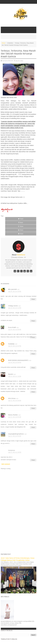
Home (4, 43)
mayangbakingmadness (16, 434)
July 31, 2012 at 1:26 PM (15, 452)
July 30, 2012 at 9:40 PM (15, 363)
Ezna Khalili (12, 327)
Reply (33, 299)
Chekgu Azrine (13, 306)
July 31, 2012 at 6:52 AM (15, 417)
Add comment (6, 464)
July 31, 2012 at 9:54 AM (15, 436)
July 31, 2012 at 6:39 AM (15, 401)
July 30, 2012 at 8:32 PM (15, 346)
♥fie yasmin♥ (12, 289)
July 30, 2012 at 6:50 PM (15, 330)
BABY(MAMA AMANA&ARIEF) (18, 360)
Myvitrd (11, 374)
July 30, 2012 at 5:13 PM (15, 308)
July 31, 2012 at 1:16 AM (15, 376)
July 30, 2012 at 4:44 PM (15, 292)
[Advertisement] (18, 532)
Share (21, 223)
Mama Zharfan (13, 415)
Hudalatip (11, 344)
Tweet (21, 219)
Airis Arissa (12, 398)
